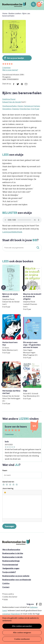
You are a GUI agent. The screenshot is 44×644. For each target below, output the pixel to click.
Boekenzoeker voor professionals (17, 580)
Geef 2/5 (7, 485)
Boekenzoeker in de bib (12, 557)
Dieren (20, 106)
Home (5, 13)
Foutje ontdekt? (9, 572)
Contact (6, 587)
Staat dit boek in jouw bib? (38, 248)
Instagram (40, 604)
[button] (5, 492)
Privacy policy (8, 594)
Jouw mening (8, 488)
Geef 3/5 (11, 485)
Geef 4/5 (14, 485)
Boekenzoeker (14, 4)
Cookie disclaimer (10, 597)
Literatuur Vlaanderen (11, 614)
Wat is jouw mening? (10, 70)
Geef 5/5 (17, 485)
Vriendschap (25, 109)
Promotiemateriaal (10, 565)
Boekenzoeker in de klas (13, 553)
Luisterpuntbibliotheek (12, 232)
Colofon (6, 583)
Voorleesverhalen (10, 106)
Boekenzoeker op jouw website (16, 576)
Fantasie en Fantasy (32, 106)
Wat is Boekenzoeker (11, 550)
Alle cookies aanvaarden (22, 626)
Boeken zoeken (33, 4)
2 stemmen (6, 68)
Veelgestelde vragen (11, 568)
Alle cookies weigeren (22, 633)
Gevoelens (7, 109)
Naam (5, 470)
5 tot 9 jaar (35, 109)
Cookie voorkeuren (22, 639)
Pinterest (22, 84)
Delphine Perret (9, 99)
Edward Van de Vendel (12, 102)
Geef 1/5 (4, 485)
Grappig (15, 109)
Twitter (18, 84)
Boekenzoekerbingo (11, 561)
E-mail (26, 84)
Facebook (14, 84)
